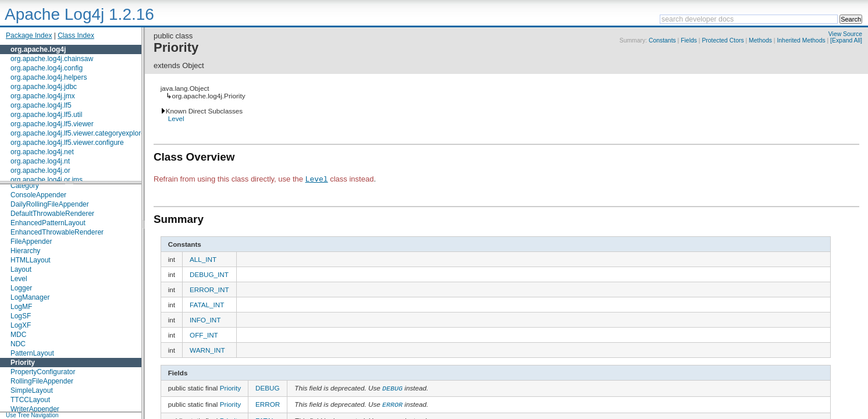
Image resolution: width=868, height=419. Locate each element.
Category (25, 186)
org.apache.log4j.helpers (49, 77)
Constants (662, 40)
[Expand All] (846, 40)
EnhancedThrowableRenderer (57, 232)
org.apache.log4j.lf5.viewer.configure (67, 143)
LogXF (21, 325)
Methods (760, 40)
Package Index (29, 35)
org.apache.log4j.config (47, 68)
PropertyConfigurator (43, 372)
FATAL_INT (207, 305)
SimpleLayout (32, 390)
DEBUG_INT (209, 274)
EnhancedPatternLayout (48, 223)
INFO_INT (205, 320)
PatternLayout (32, 353)
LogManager (30, 297)
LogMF (21, 307)
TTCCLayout (30, 400)
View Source (845, 34)
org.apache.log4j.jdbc (44, 87)
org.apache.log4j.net (42, 152)
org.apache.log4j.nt (40, 161)
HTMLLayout (31, 260)
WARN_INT (207, 350)
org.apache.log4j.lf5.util (46, 115)
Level (19, 279)
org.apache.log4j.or (40, 171)
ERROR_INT (209, 290)
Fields (689, 40)
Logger (21, 288)
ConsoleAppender (38, 195)
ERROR (268, 403)
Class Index (76, 35)
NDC (18, 344)
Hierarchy (25, 251)
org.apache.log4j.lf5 (41, 105)
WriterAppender (35, 409)
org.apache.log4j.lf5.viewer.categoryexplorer (79, 133)
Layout (21, 269)
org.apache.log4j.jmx (43, 96)
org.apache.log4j (38, 49)
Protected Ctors (723, 40)
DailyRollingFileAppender (50, 204)
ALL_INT (203, 259)
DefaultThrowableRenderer (52, 214)
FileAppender (31, 242)
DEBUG (268, 388)
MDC (18, 335)
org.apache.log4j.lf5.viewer (52, 124)
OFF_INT (204, 335)
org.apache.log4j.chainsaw (52, 59)
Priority (23, 363)
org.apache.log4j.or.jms (47, 180)
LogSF (21, 316)
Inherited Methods (801, 40)
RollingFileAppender (42, 381)
